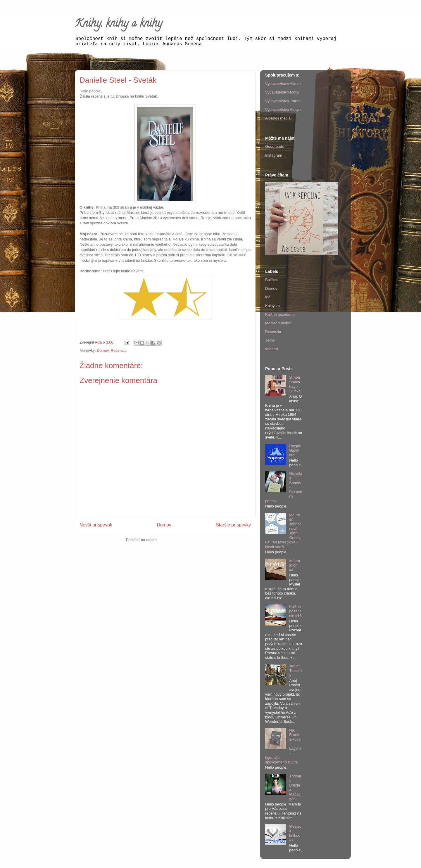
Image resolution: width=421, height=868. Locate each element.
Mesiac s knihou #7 (295, 833)
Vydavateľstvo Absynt (283, 110)
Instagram (274, 155)
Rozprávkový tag (295, 451)
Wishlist (272, 349)
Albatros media (278, 118)
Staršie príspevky (233, 525)
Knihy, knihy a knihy (119, 24)
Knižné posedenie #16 (295, 611)
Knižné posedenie (280, 315)
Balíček (271, 280)
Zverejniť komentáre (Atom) (181, 540)
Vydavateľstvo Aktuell (283, 84)
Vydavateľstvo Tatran (283, 101)
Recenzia (119, 350)
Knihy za (272, 306)
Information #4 (295, 565)
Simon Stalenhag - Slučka (295, 384)
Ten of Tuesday (295, 671)
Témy (270, 340)
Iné (268, 297)
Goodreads (275, 147)
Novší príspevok (96, 525)
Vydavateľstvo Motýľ (282, 92)
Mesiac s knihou (279, 323)
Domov (103, 350)
